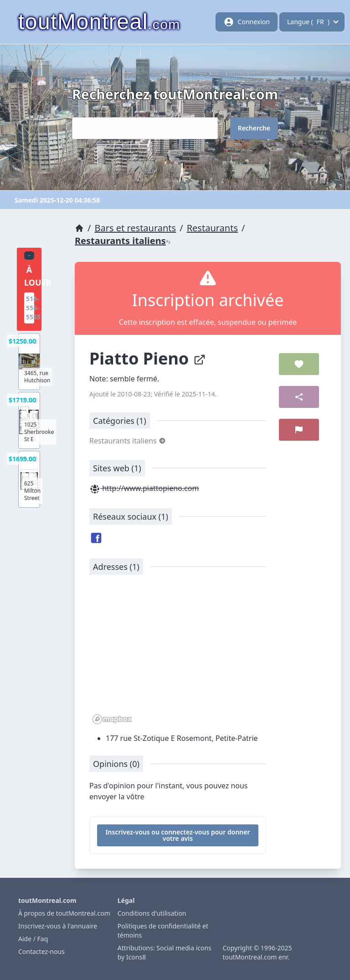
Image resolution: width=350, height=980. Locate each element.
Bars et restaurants (135, 228)
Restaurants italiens (123, 241)
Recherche (254, 128)
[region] (178, 654)
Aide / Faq (33, 939)
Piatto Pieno (148, 358)
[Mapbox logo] (112, 719)
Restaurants (212, 228)
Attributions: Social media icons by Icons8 (165, 952)
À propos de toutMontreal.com (64, 913)
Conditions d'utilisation (152, 913)
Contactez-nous (41, 951)
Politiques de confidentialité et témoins (163, 930)
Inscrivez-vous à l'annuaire (58, 926)
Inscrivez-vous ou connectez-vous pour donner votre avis (178, 835)
